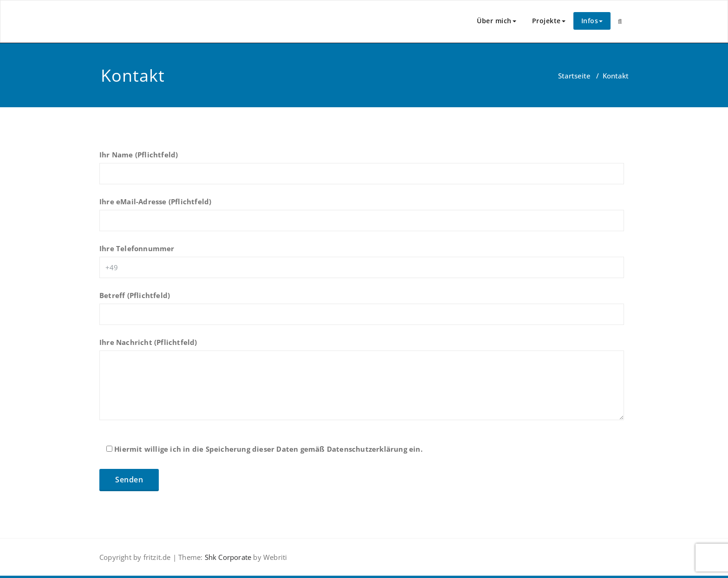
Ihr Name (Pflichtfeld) (362, 172)
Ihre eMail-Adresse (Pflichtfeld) (362, 219)
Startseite (574, 76)
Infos (592, 21)
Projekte (549, 21)
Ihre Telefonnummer (362, 266)
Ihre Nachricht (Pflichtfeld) (362, 383)
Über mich (497, 21)
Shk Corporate (227, 557)
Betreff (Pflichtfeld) (362, 312)
